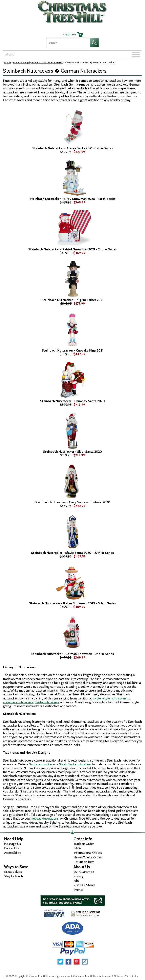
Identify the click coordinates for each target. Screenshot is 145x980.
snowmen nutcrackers (18, 702)
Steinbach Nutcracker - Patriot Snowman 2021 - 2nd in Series (73, 249)
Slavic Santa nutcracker (75, 764)
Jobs (76, 881)
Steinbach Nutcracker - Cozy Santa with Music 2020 (72, 502)
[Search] (68, 43)
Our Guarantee (84, 872)
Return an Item (84, 862)
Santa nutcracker (41, 764)
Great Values (13, 872)
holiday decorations (45, 818)
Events (78, 890)
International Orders (88, 853)
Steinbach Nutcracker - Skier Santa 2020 (72, 452)
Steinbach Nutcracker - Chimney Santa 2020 (72, 401)
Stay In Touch (13, 876)
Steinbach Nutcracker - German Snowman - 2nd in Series (73, 654)
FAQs (77, 848)
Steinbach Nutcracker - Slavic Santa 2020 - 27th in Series (72, 553)
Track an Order (84, 844)
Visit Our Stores (84, 885)
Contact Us (12, 848)
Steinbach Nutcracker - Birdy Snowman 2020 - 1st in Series (72, 199)
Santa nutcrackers (47, 702)
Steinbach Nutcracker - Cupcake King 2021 (73, 351)
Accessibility (13, 853)
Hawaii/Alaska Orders (88, 857)
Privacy (78, 876)
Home (7, 62)
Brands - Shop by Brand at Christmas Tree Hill (38, 62)
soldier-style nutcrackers (110, 698)
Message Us (12, 844)
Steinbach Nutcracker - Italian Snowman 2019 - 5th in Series (73, 603)
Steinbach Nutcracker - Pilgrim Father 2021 (72, 300)
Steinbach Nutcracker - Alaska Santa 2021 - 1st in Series (73, 148)
